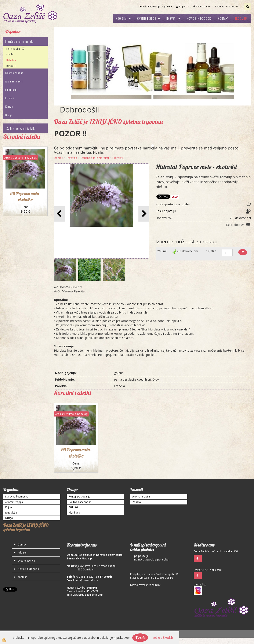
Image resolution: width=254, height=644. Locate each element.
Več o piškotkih (163, 638)
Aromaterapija (14, 502)
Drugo (9, 115)
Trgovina (241, 18)
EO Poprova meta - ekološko (76, 453)
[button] (144, 214)
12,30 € (211, 251)
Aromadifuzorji (14, 81)
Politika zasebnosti (80, 502)
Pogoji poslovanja (80, 497)
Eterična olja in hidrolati (20, 41)
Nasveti (171, 18)
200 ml (162, 251)
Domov (58, 158)
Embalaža (11, 90)
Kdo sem (121, 18)
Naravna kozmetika (17, 497)
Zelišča (137, 502)
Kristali (10, 98)
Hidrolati (11, 60)
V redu (140, 638)
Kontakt (223, 18)
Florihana (74, 513)
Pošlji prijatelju (166, 211)
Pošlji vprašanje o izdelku (173, 204)
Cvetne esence (147, 18)
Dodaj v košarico (243, 252)
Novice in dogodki (199, 18)
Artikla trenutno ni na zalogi (21, 158)
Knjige (9, 106)
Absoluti (11, 54)
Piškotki (73, 507)
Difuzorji (11, 66)
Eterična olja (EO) (16, 49)
